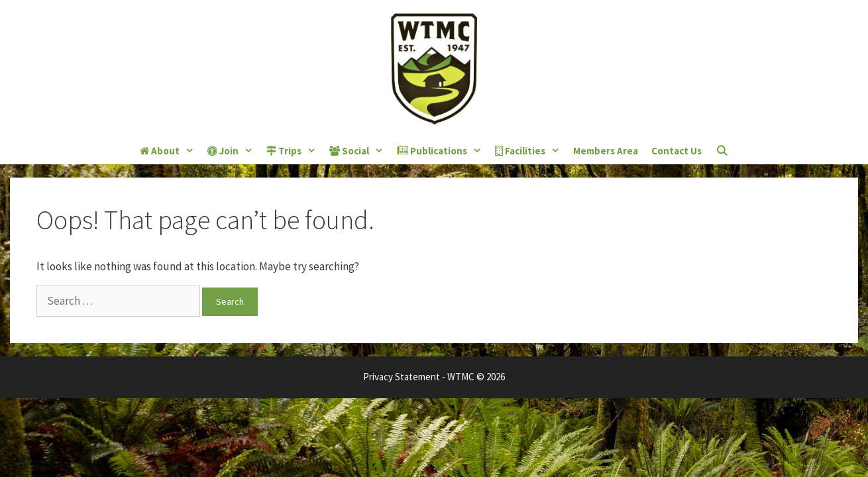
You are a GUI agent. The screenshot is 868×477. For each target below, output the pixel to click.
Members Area (606, 151)
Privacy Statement (402, 377)
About (170, 151)
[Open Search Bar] (721, 151)
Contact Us (677, 151)
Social (360, 151)
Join (234, 151)
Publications (443, 151)
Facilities (531, 151)
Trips (295, 151)
